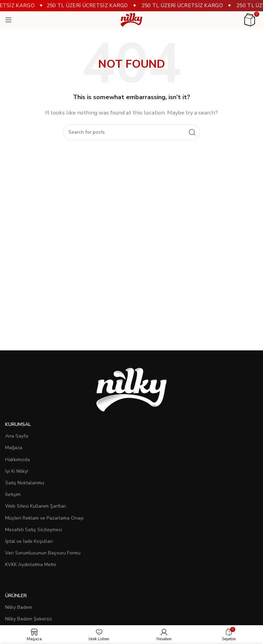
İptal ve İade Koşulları (29, 541)
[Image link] (131, 389)
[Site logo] (131, 19)
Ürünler (16, 596)
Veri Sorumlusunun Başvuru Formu (43, 553)
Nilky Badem (19, 607)
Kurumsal (18, 424)
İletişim (13, 494)
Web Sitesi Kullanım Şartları (36, 506)
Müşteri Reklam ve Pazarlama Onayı (44, 518)
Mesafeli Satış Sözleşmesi (34, 530)
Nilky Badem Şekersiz (29, 619)
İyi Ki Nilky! (17, 471)
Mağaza (14, 448)
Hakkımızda (17, 460)
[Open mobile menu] (9, 20)
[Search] (131, 132)
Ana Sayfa (17, 436)
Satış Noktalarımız (25, 483)
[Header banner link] (131, 6)
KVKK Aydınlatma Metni (31, 565)
